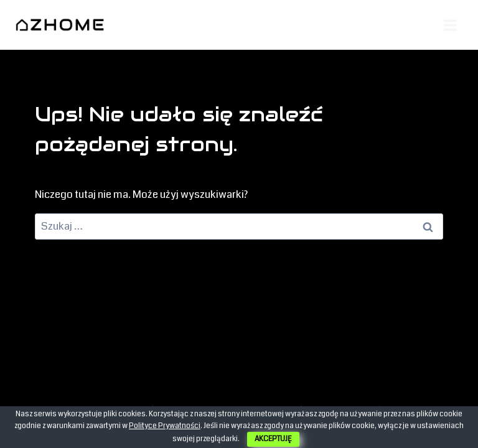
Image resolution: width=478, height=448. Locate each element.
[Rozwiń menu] (450, 25)
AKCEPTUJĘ (273, 439)
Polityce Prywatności (165, 426)
